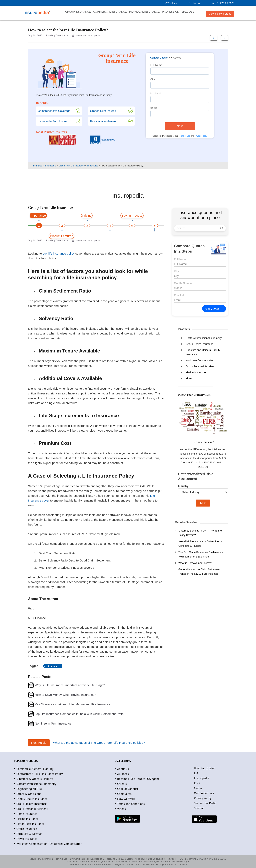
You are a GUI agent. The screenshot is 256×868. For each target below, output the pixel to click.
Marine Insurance (196, 372)
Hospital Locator (204, 768)
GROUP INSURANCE (78, 12)
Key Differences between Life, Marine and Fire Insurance (73, 704)
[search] (222, 228)
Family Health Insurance (32, 799)
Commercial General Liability (35, 769)
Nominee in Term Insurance (53, 723)
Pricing (87, 216)
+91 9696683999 (224, 3)
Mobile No (156, 93)
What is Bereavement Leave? (195, 563)
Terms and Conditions (131, 804)
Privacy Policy (201, 136)
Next (180, 126)
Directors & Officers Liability (35, 779)
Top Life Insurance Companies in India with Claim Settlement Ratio (79, 714)
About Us (123, 769)
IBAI (197, 773)
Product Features (61, 236)
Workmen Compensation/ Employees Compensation (49, 844)
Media (198, 788)
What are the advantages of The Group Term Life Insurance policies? (99, 743)
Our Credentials (204, 793)
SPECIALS (188, 12)
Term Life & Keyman (29, 834)
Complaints (124, 794)
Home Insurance (27, 814)
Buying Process (132, 216)
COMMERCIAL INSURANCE (110, 12)
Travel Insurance (27, 839)
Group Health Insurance (199, 344)
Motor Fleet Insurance (30, 824)
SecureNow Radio (205, 803)
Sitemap (199, 808)
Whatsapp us (174, 3)
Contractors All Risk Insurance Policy (40, 774)
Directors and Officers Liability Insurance (203, 352)
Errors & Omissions (29, 794)
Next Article (39, 743)
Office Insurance (27, 829)
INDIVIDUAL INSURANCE (144, 12)
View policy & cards (220, 14)
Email (154, 108)
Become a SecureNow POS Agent (138, 779)
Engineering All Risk (29, 789)
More (189, 378)
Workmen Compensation (200, 360)
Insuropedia (201, 778)
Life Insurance (53, 666)
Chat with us (198, 3)
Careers (122, 784)
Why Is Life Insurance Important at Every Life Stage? (70, 685)
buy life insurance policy (58, 253)
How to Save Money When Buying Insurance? (65, 695)
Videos (121, 809)
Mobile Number (183, 283)
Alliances (123, 774)
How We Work (126, 799)
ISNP (197, 783)
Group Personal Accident (200, 366)
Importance (38, 216)
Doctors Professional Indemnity (204, 338)
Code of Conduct (128, 789)
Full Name (156, 65)
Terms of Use (184, 136)
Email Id (179, 295)
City (153, 79)
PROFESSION (170, 12)
